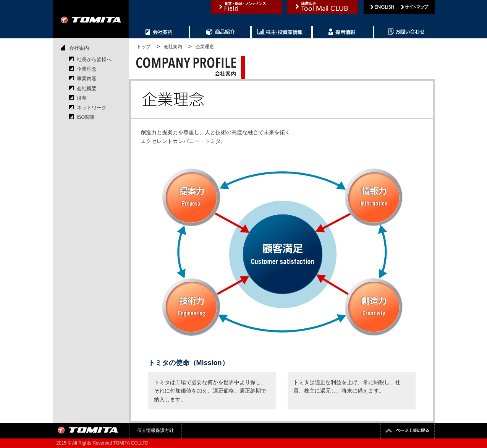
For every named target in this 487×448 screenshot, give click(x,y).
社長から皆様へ (94, 60)
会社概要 (87, 89)
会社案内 (79, 48)
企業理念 (87, 69)
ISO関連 (86, 117)
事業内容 (87, 79)
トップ (144, 47)
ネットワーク (92, 108)
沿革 (82, 98)
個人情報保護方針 (155, 430)
